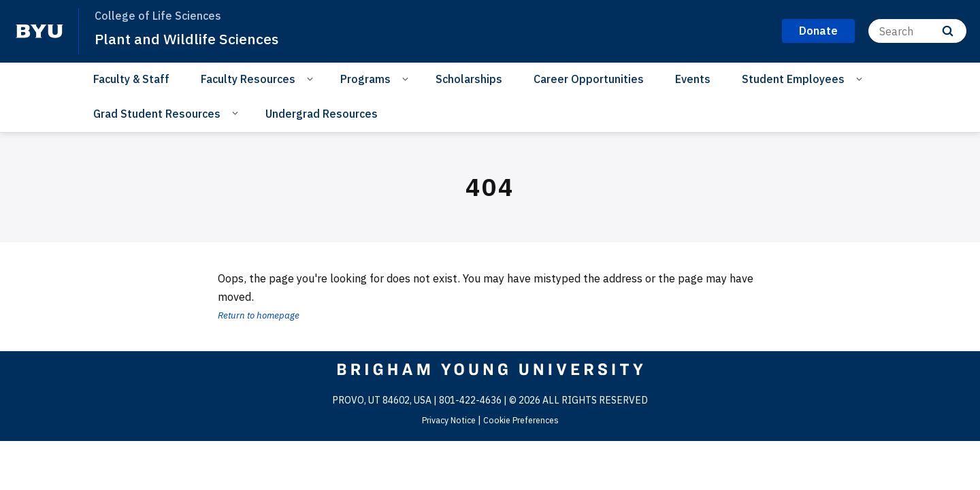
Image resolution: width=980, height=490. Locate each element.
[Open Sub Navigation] (312, 78)
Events (693, 79)
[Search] (917, 31)
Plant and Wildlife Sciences (197, 38)
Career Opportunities (589, 79)
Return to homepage (266, 314)
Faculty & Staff (131, 79)
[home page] (39, 31)
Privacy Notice (444, 420)
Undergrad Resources (322, 114)
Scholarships (469, 79)
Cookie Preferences (525, 420)
